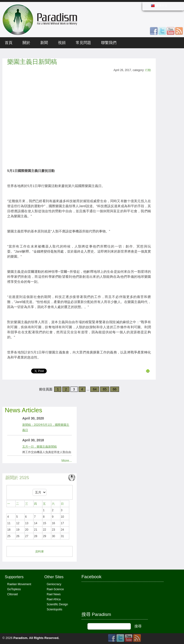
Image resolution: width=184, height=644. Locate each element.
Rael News (54, 594)
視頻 (62, 43)
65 (105, 389)
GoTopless (14, 589)
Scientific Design (57, 604)
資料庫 (40, 552)
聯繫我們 (109, 43)
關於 (26, 43)
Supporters (14, 577)
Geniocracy (54, 584)
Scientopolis (55, 609)
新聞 (44, 43)
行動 (148, 70)
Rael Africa (54, 599)
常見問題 (83, 43)
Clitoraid (12, 594)
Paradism (20, 638)
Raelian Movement (19, 584)
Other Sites (54, 577)
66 (115, 389)
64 (95, 389)
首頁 (9, 43)
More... (67, 461)
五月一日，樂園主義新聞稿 (40, 447)
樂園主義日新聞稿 (32, 62)
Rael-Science (55, 589)
